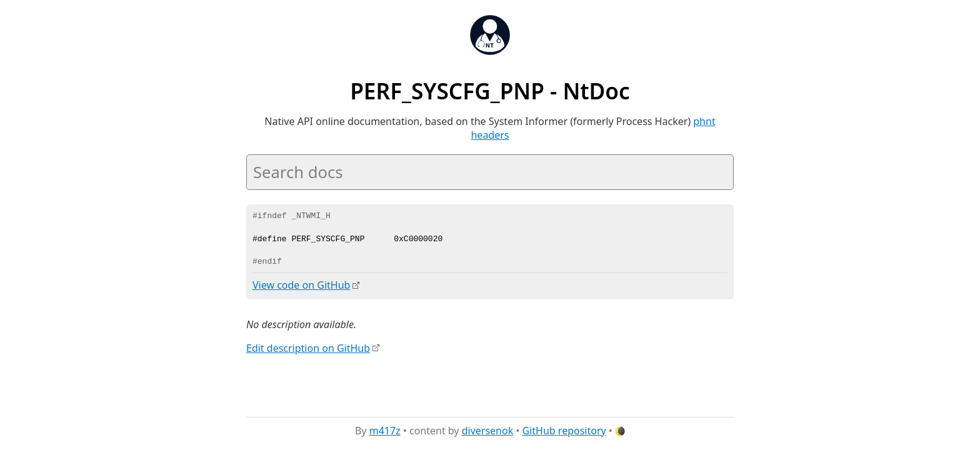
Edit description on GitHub (308, 347)
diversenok (488, 431)
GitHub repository (564, 431)
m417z (385, 431)
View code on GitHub (301, 285)
